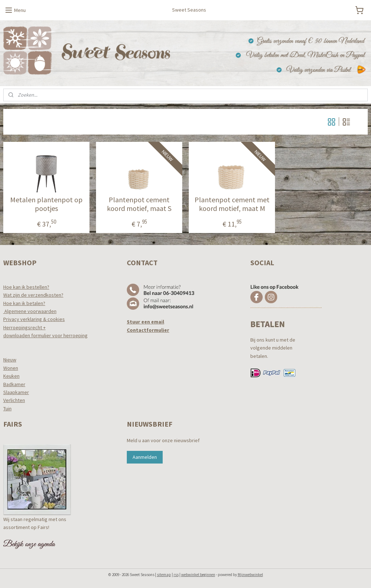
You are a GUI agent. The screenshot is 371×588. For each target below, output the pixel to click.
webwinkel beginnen (198, 575)
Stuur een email (145, 322)
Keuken (11, 376)
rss (176, 575)
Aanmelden (145, 457)
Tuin (7, 409)
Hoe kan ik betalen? (24, 303)
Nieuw (10, 360)
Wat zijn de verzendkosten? (33, 295)
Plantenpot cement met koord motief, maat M (232, 204)
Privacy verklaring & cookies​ (34, 319)
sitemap (164, 575)
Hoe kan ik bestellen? (26, 287)
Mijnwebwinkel (250, 575)
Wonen (11, 368)
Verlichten (14, 400)
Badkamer (14, 384)
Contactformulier (148, 330)
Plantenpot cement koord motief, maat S (139, 204)
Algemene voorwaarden (30, 311)
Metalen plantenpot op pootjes (46, 204)
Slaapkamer (16, 392)
